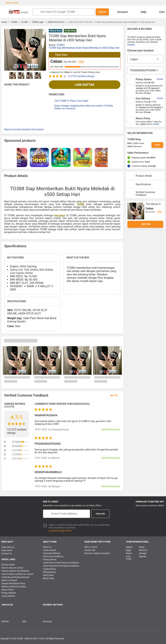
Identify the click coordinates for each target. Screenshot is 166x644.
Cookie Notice (50, 569)
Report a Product (9, 580)
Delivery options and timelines (15, 571)
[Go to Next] (44, 76)
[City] (145, 70)
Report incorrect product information (24, 129)
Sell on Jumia (10, 3)
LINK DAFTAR (84, 85)
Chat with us (8, 547)
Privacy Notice (50, 560)
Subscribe (100, 514)
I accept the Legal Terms (60, 531)
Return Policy (8, 590)
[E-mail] (66, 514)
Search (102, 12)
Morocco (143, 550)
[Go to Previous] (6, 76)
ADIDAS (5, 622)
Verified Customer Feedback (142, 194)
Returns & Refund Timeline (14, 587)
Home (4, 22)
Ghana (129, 553)
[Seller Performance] (151, 153)
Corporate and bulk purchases (15, 577)
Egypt (129, 550)
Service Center (8, 565)
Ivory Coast (129, 558)
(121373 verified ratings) (81, 76)
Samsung (47, 622)
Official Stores (49, 572)
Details (131, 45)
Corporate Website (52, 553)
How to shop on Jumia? (12, 568)
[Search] (66, 12)
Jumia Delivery (8, 596)
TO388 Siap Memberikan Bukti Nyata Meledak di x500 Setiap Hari (84, 48)
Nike (24, 622)
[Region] (145, 59)
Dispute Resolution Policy (13, 583)
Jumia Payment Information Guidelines (61, 566)
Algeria (129, 547)
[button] (118, 31)
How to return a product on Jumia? (17, 574)
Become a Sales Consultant (97, 553)
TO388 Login (38, 22)
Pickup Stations (9, 593)
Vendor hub (90, 550)
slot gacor (60, 215)
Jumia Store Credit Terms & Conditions (61, 563)
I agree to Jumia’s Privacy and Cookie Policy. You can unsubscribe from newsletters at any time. (79, 526)
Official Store (55, 31)
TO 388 (24, 22)
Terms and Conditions (53, 556)
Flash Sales (48, 575)
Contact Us (7, 553)
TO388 (14, 22)
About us (47, 547)
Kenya (142, 547)
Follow (157, 145)
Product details (140, 176)
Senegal (143, 553)
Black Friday (49, 578)
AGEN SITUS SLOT (56, 22)
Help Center (7, 550)
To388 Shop (70, 31)
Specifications (140, 184)
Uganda (142, 556)
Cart (159, 12)
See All (116, 395)
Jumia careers (50, 550)
